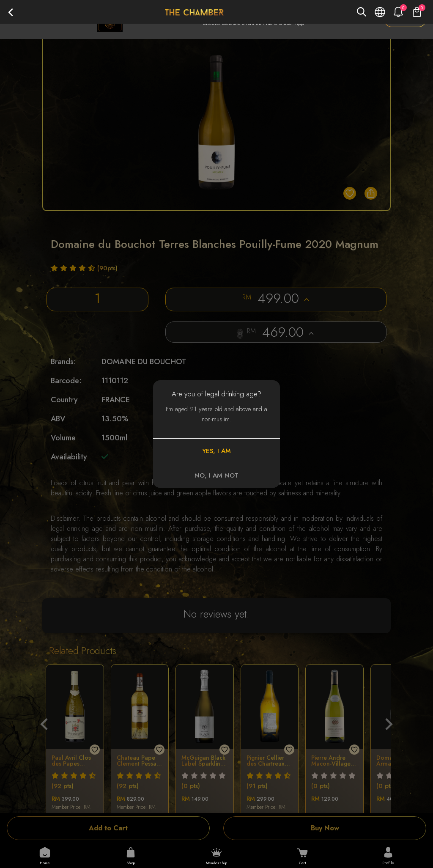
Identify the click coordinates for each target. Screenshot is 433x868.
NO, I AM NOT (216, 475)
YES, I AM (216, 451)
